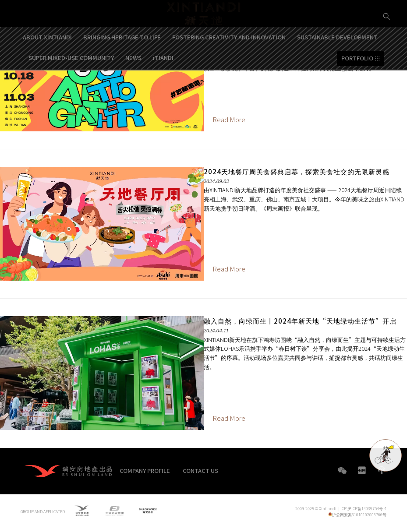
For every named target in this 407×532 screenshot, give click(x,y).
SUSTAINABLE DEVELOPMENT (337, 61)
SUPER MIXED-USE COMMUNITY (71, 81)
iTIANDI (163, 81)
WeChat (342, 475)
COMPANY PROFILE (145, 470)
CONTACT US (200, 470)
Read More (229, 119)
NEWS (133, 81)
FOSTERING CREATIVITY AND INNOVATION (229, 61)
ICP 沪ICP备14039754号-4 (363, 510)
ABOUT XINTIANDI (47, 61)
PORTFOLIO (357, 82)
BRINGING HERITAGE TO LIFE (122, 61)
